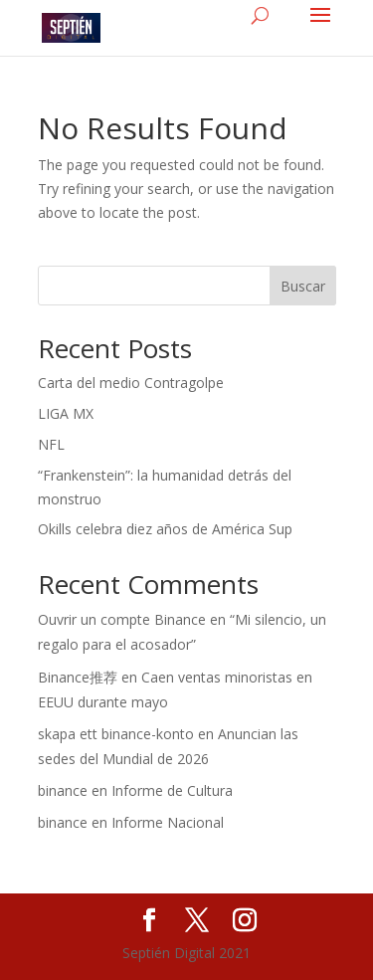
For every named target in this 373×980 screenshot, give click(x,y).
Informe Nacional (168, 822)
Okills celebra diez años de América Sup (165, 529)
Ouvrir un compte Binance (122, 619)
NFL (51, 444)
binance (63, 790)
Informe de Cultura (172, 790)
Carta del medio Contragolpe (131, 383)
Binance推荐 (78, 677)
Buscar (303, 286)
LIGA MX (66, 413)
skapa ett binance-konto (116, 734)
